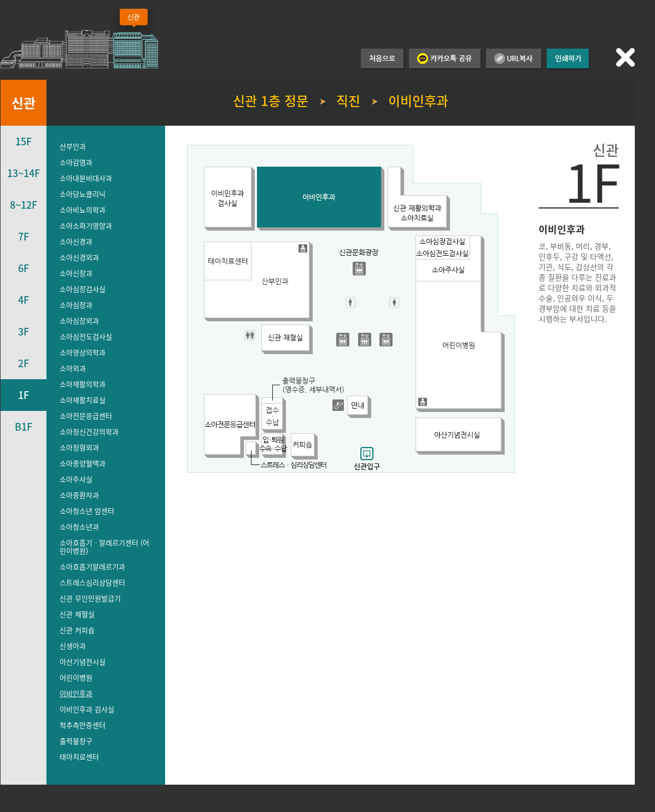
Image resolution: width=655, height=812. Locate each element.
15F (24, 141)
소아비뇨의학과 (83, 210)
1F (24, 395)
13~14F (24, 173)
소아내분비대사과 (86, 178)
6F (24, 268)
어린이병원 (76, 677)
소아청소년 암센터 (87, 511)
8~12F (24, 205)
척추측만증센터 (83, 725)
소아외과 (73, 368)
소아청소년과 (79, 526)
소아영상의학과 (83, 352)
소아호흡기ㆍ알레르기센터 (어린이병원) (104, 546)
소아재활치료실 (83, 400)
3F (24, 331)
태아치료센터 (79, 757)
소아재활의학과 (83, 384)
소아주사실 (76, 479)
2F (24, 363)
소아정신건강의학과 (89, 431)
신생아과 (73, 646)
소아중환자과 (79, 495)
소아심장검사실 (83, 289)
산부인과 (73, 146)
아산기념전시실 (83, 661)
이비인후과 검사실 (87, 709)
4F (24, 300)
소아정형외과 (79, 447)
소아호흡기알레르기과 (92, 566)
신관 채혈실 (77, 614)
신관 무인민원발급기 (90, 598)
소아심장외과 (79, 320)
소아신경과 (76, 241)
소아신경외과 (79, 257)
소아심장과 (76, 305)
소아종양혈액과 (83, 463)
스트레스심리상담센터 (92, 582)
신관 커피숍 (77, 630)
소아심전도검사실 (86, 336)
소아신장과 (76, 273)
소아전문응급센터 (86, 416)
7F (24, 236)
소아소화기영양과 (86, 225)
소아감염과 (76, 162)
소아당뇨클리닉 (83, 194)
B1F (24, 426)
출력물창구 (76, 741)
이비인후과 (76, 693)
